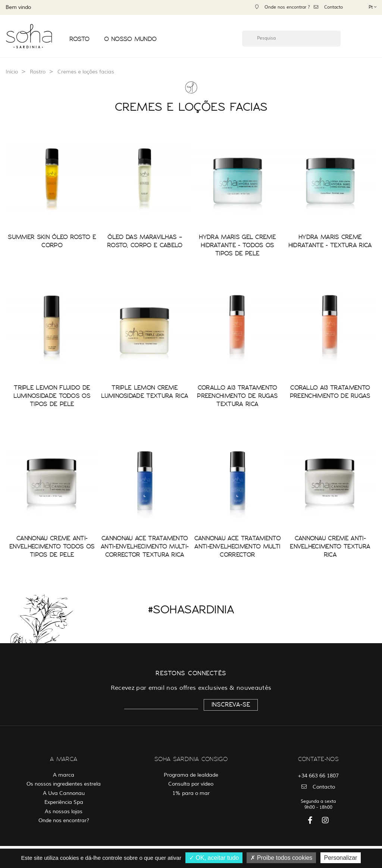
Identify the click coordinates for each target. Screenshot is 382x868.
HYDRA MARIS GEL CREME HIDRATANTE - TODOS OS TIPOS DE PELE (237, 245)
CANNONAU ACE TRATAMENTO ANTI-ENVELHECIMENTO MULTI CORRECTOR (237, 547)
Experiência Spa (64, 802)
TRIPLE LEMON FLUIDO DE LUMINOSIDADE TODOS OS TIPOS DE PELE (52, 396)
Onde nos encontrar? (64, 820)
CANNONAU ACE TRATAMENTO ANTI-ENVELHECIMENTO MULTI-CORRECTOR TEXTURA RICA (145, 547)
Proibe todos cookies (281, 858)
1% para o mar (191, 793)
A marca (64, 775)
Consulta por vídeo (191, 784)
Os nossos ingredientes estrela (64, 784)
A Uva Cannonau (64, 793)
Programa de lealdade (191, 775)
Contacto (328, 7)
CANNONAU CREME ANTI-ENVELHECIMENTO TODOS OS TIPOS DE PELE (52, 547)
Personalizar (341, 858)
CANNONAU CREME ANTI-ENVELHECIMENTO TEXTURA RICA (330, 547)
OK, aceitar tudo (214, 858)
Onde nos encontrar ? (283, 7)
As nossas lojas (64, 812)
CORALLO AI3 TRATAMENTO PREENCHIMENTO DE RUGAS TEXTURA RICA (237, 396)
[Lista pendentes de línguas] (372, 7)
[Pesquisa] (291, 39)
